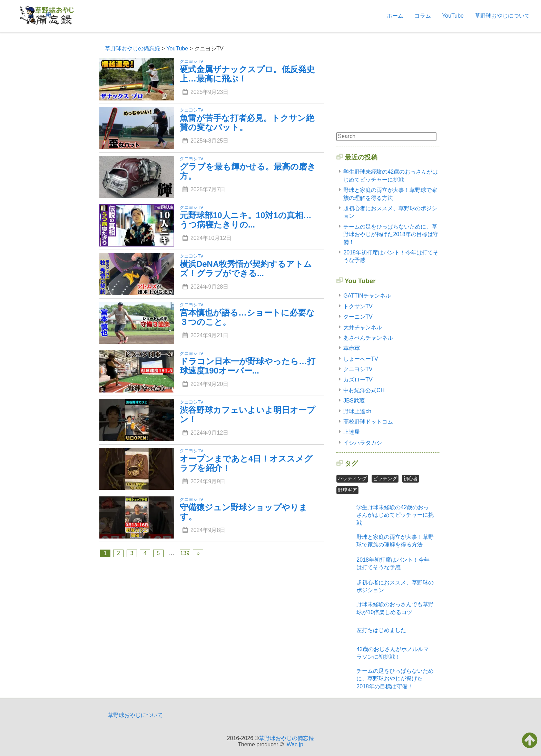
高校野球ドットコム (368, 422)
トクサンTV (358, 306)
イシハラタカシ (363, 443)
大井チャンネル (363, 327)
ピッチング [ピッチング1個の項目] (385, 478)
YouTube (453, 16)
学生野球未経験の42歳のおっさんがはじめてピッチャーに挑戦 (395, 515)
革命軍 (352, 348)
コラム (423, 16)
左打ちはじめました (381, 630)
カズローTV (358, 380)
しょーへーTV (361, 359)
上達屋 (352, 432)
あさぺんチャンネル (368, 338)
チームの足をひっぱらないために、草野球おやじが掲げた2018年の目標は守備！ (391, 234)
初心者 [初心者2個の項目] (411, 478)
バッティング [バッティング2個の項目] (352, 478)
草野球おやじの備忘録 (286, 738)
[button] (530, 740)
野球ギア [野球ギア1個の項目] (347, 490)
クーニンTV (358, 317)
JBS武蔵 (354, 401)
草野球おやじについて (502, 16)
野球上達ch (357, 411)
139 (185, 553)
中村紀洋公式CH (364, 390)
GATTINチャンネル (367, 296)
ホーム (395, 16)
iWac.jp (294, 744)
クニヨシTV (358, 369)
